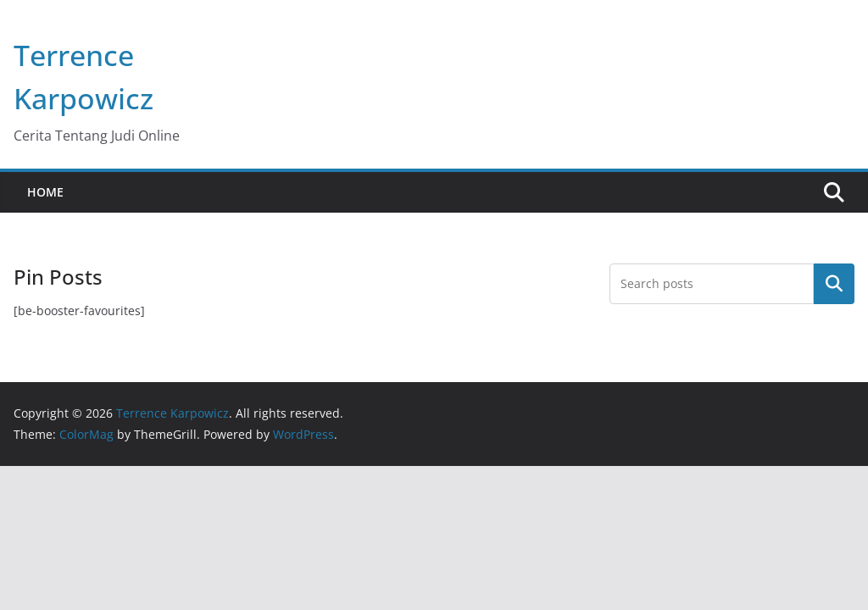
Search (834, 284)
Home (45, 192)
